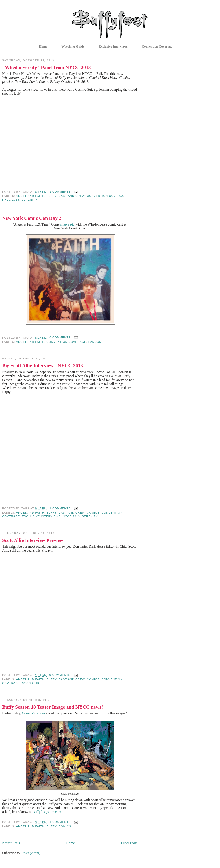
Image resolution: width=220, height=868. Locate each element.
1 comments (60, 192)
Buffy (51, 196)
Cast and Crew (72, 196)
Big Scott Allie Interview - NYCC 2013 (43, 366)
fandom (95, 342)
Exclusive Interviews (113, 46)
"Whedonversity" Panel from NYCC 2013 (47, 67)
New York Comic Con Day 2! (33, 218)
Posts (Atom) (31, 853)
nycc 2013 (11, 200)
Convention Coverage (157, 46)
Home (43, 46)
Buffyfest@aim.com (47, 812)
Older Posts (129, 843)
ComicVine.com (33, 713)
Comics (93, 513)
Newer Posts (11, 843)
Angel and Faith (30, 196)
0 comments (60, 338)
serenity (29, 200)
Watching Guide (73, 46)
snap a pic (68, 224)
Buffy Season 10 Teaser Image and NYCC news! (53, 707)
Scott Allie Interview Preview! (34, 540)
